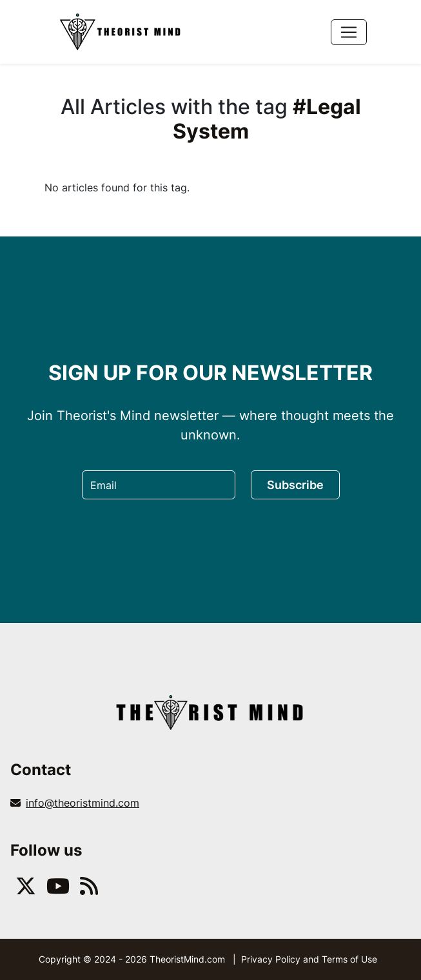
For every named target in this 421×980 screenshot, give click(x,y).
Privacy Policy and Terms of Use (309, 959)
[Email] (159, 485)
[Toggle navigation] (349, 32)
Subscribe (295, 485)
